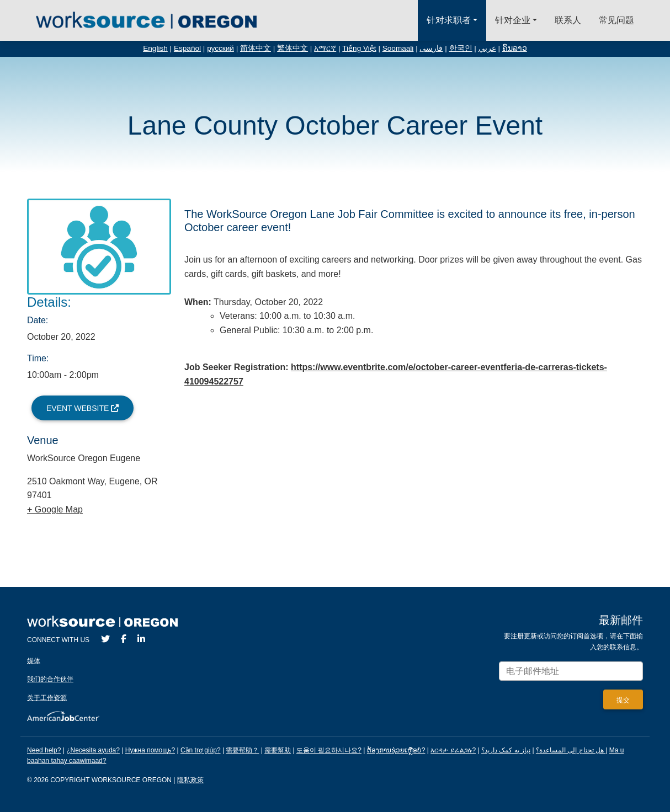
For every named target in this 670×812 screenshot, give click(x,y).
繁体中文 (293, 48)
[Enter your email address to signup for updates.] (571, 671)
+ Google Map (55, 509)
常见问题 (616, 20)
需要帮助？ (242, 750)
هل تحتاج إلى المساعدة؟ (570, 750)
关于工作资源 (47, 698)
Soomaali (398, 48)
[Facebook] (124, 639)
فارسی (431, 48)
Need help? (44, 750)
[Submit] (623, 699)
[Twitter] (105, 639)
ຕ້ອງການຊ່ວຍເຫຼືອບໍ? (396, 750)
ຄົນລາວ (515, 48)
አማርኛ (325, 48)
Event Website (83, 408)
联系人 (568, 20)
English (155, 48)
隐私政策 (190, 780)
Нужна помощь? (150, 750)
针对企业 (513, 20)
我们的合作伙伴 (50, 679)
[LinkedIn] (141, 639)
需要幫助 (278, 750)
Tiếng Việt (359, 48)
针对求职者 (449, 20)
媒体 (34, 661)
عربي (487, 48)
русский (220, 48)
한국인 (461, 48)
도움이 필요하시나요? (329, 750)
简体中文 (256, 48)
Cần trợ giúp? (201, 750)
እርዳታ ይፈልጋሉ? (453, 750)
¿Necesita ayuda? (93, 750)
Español (187, 48)
